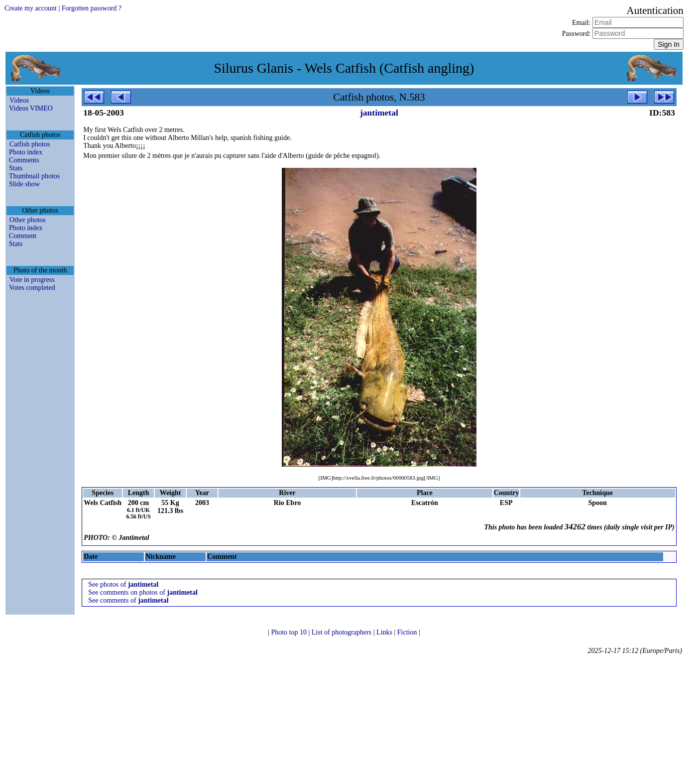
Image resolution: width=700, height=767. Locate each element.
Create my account (31, 8)
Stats (16, 168)
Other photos (28, 220)
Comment (23, 236)
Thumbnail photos (34, 176)
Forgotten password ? (92, 8)
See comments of (128, 600)
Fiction (408, 632)
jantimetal (379, 113)
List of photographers (343, 632)
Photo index (26, 152)
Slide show (24, 184)
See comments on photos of (143, 592)
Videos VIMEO (31, 108)
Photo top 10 (290, 632)
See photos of (123, 584)
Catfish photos (30, 144)
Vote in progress (32, 280)
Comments (24, 160)
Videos (19, 100)
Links (385, 632)
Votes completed (32, 288)
